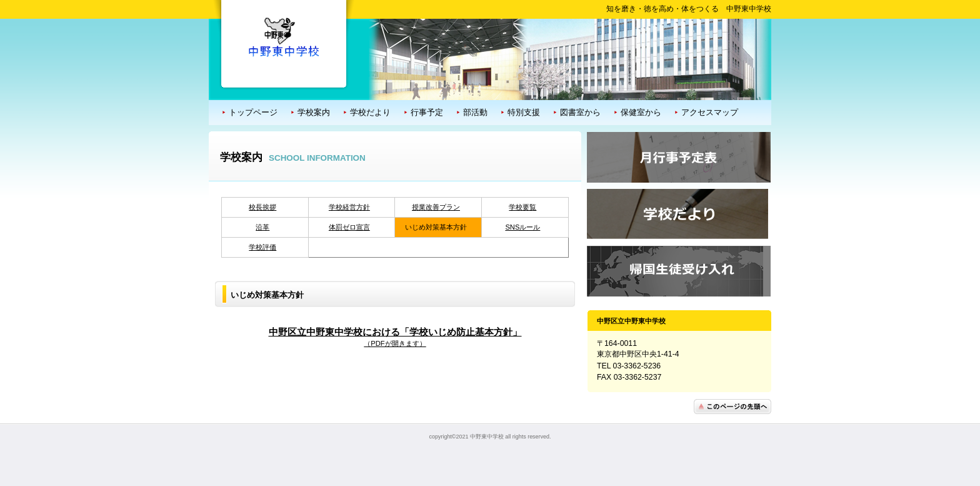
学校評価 (262, 247)
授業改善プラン (436, 207)
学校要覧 (522, 207)
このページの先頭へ (732, 407)
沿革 (262, 227)
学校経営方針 (349, 207)
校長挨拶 (262, 207)
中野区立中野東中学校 (284, 37)
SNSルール (522, 227)
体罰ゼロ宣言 (349, 227)
